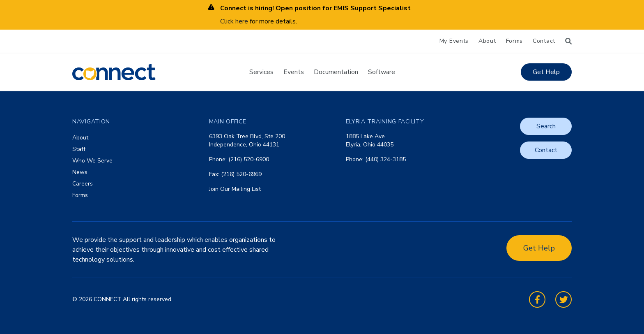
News (80, 172)
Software (382, 72)
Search (546, 126)
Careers (83, 184)
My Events (454, 41)
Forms (515, 41)
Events (294, 72)
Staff (79, 149)
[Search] (568, 41)
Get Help (546, 72)
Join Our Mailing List (235, 189)
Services (261, 72)
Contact (544, 41)
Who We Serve (92, 161)
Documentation (336, 72)
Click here (234, 21)
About (487, 41)
